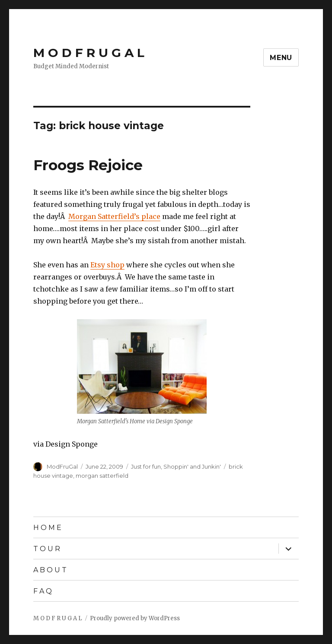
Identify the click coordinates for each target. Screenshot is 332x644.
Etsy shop (107, 265)
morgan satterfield (102, 476)
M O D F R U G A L (89, 53)
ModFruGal (62, 466)
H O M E (47, 528)
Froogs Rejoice (88, 165)
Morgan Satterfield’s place (114, 216)
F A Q (43, 591)
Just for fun (146, 466)
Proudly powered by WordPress (135, 618)
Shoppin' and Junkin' (192, 466)
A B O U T (50, 570)
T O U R (47, 549)
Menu (281, 58)
